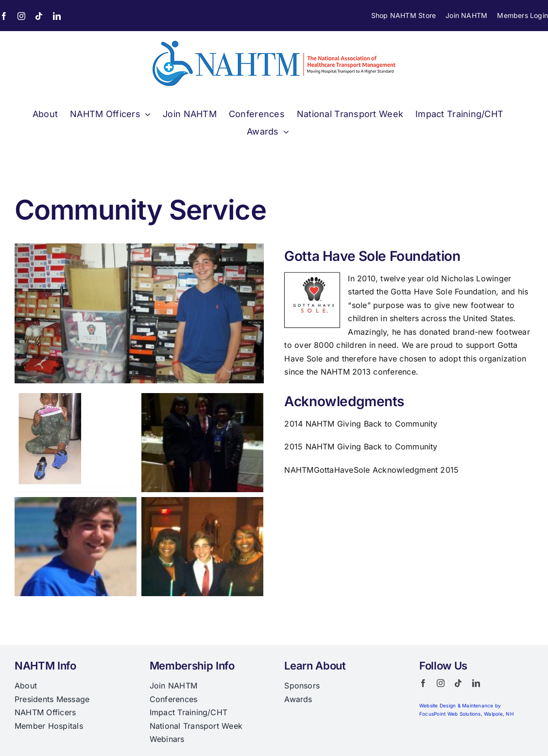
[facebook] (423, 683)
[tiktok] (39, 16)
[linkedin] (57, 16)
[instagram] (21, 16)
